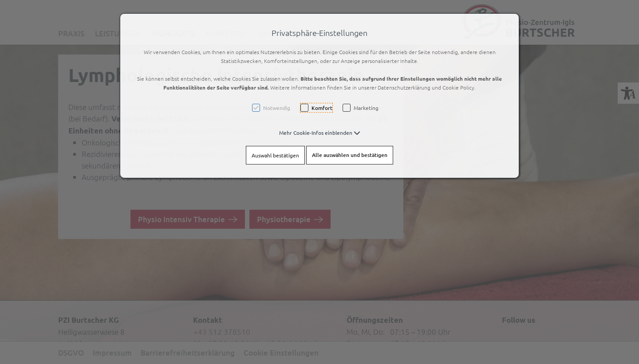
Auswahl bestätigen (275, 155)
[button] (320, 133)
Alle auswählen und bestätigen (350, 155)
